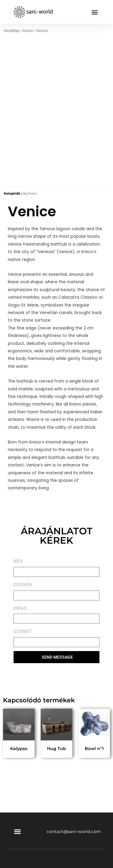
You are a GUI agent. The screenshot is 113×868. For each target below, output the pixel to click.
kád (24, 193)
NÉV (18, 560)
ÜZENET (23, 631)
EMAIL (21, 607)
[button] (94, 12)
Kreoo (28, 31)
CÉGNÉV (23, 584)
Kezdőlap (12, 31)
